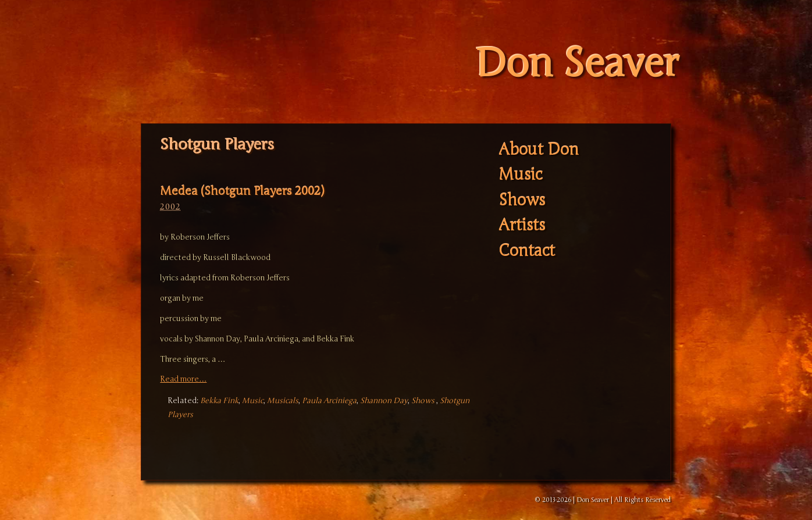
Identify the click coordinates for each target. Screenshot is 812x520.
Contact (527, 251)
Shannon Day (384, 401)
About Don (539, 150)
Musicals (283, 401)
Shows (423, 401)
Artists (522, 226)
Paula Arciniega (329, 401)
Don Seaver (577, 64)
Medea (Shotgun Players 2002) (242, 191)
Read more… (183, 379)
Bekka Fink (219, 401)
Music (253, 401)
